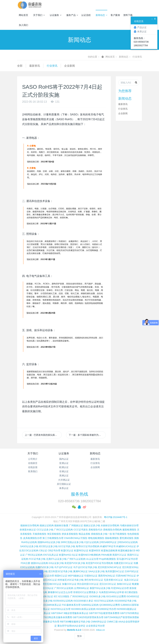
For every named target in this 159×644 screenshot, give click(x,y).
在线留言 (33, 463)
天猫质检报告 (39, 534)
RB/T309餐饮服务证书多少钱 (75, 622)
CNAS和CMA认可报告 (76, 538)
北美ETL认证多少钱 (56, 559)
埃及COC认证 (131, 580)
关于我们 (39, 15)
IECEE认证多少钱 (48, 546)
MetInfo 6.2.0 (74, 630)
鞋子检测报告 (120, 534)
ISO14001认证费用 (116, 596)
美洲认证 (64, 476)
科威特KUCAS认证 (126, 546)
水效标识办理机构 (110, 525)
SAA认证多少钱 (96, 571)
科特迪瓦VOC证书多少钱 (71, 580)
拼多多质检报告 (70, 534)
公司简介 (33, 459)
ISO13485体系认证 (51, 605)
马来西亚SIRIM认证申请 (111, 592)
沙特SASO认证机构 (127, 542)
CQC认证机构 (91, 542)
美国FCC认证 (119, 555)
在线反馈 (33, 467)
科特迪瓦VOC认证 (47, 580)
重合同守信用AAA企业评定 (71, 626)
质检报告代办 (95, 530)
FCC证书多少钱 (37, 559)
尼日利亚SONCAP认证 (110, 567)
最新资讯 (35, 66)
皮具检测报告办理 (32, 538)
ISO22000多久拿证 (83, 601)
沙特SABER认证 (108, 542)
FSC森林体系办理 (71, 605)
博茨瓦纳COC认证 (52, 584)
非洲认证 (64, 471)
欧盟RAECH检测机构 (90, 555)
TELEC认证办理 (45, 576)
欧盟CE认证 (67, 550)
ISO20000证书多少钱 (125, 601)
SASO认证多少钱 (29, 546)
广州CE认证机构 (34, 555)
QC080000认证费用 (110, 605)
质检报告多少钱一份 (101, 534)
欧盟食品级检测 (109, 550)
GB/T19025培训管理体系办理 (88, 617)
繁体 (79, 636)
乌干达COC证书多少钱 (85, 567)
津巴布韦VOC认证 (94, 580)
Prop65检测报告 (107, 559)
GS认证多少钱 (56, 563)
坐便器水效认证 (28, 530)
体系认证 (64, 488)
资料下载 (128, 15)
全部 (20, 66)
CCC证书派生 (81, 530)
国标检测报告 (112, 538)
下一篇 (87, 435)
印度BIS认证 (91, 576)
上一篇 (43, 435)
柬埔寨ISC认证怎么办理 (60, 592)
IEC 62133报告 (62, 596)
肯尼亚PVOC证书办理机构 (99, 563)
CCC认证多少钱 (45, 530)
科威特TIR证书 (108, 546)
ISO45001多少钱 (44, 601)
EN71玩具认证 (51, 555)
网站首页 (23, 15)
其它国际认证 (64, 484)
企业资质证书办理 (95, 626)
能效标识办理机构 (30, 525)
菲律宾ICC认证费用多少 (86, 592)
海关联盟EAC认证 (115, 571)
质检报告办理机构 (112, 530)
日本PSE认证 (132, 571)
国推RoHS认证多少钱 (49, 542)
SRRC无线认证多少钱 (72, 542)
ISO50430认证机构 (63, 601)
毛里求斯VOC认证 (113, 580)
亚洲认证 (64, 463)
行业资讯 (137, 57)
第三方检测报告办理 (53, 538)
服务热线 (79, 494)
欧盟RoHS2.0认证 (68, 555)
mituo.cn (100, 630)
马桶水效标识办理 (129, 525)
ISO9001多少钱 (97, 596)
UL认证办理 (92, 559)
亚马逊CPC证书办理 (127, 559)
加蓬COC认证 (69, 584)
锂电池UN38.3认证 (43, 596)
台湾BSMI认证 (81, 588)
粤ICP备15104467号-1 (116, 517)
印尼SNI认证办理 (120, 588)
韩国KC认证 (61, 576)
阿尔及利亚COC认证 (88, 584)
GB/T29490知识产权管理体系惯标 (122, 617)
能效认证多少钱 (92, 525)
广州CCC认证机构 (63, 530)
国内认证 (64, 459)
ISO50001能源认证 (126, 609)
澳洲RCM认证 (80, 571)
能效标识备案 (61, 525)
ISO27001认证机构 (104, 601)
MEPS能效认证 (76, 576)
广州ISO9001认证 (79, 596)
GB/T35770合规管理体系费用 (104, 613)
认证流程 (86, 15)
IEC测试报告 (131, 592)
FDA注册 (25, 563)
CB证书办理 (54, 550)
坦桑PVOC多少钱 (45, 567)
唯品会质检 (84, 534)
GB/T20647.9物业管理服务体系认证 (70, 613)
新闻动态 (101, 15)
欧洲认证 (64, 467)
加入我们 (23, 25)
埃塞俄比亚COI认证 (43, 588)
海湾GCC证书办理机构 (88, 546)
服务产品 (72, 15)
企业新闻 (70, 66)
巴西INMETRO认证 (126, 576)
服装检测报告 (129, 530)
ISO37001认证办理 (60, 609)
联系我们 (33, 471)
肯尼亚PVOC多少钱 (75, 563)
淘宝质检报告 (54, 534)
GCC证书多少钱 (67, 546)
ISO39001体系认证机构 (83, 609)
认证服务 (56, 15)
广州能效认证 (76, 525)
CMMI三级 (112, 622)
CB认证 (43, 550)
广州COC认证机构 (64, 588)
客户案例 (115, 15)
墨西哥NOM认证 (107, 576)
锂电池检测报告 (96, 538)
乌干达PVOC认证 (63, 567)
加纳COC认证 (124, 584)
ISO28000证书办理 (106, 609)
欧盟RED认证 (81, 550)
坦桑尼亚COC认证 (123, 563)
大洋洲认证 (64, 480)
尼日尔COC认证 (108, 584)
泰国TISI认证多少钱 (100, 588)
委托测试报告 (127, 538)
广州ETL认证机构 (76, 559)
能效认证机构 (47, 525)
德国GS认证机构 (39, 563)
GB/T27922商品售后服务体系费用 (55, 617)
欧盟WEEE (95, 550)
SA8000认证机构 (90, 605)
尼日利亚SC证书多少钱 (60, 571)
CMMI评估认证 (98, 622)
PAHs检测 (107, 555)
